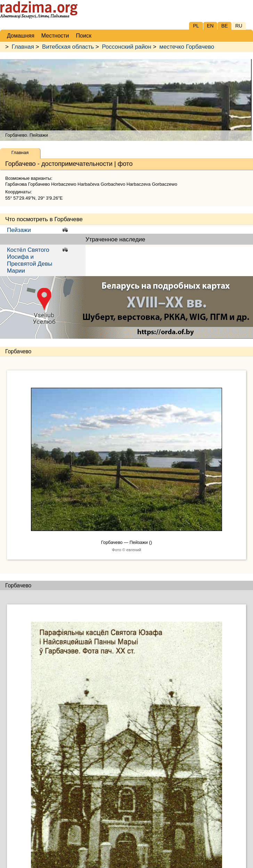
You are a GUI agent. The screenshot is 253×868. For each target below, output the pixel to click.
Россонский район (126, 47)
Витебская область (68, 47)
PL (196, 26)
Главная (23, 47)
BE (225, 26)
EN (210, 26)
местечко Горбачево (187, 47)
